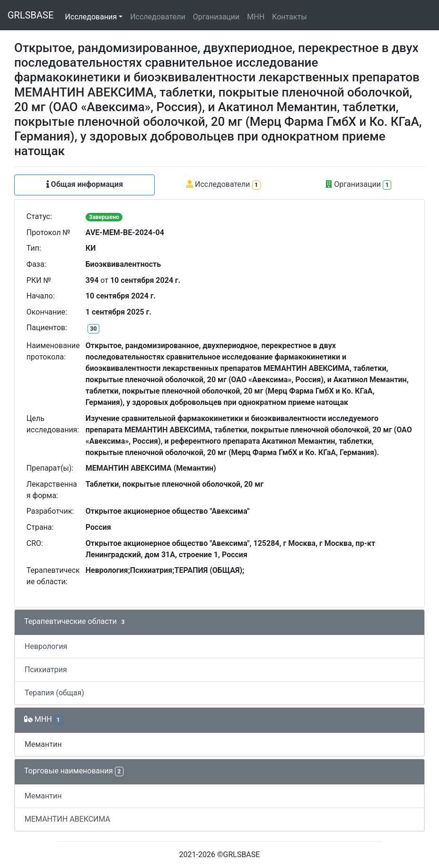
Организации (216, 17)
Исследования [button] (91, 17)
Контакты (289, 17)
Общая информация (85, 184)
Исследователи (158, 17)
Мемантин (43, 744)
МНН (256, 17)
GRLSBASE (31, 15)
